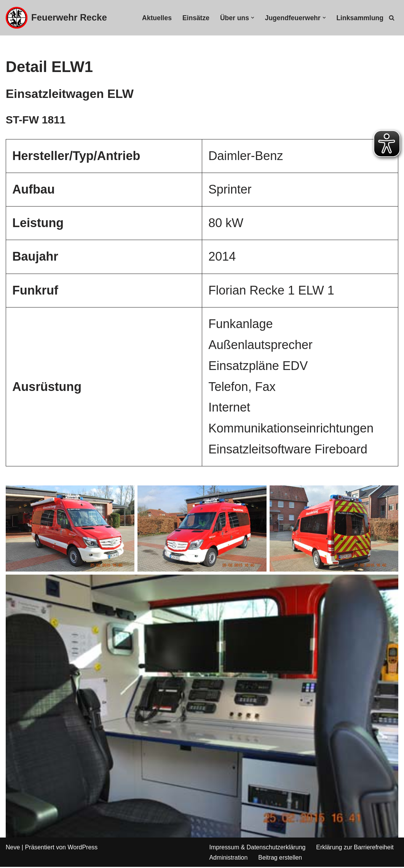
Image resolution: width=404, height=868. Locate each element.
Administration (229, 858)
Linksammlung (360, 18)
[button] (252, 18)
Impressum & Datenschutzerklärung (258, 848)
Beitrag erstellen (281, 858)
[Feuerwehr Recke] (56, 18)
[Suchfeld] (392, 18)
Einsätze (195, 18)
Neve (13, 848)
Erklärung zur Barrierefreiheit (356, 848)
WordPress (82, 848)
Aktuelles (156, 18)
